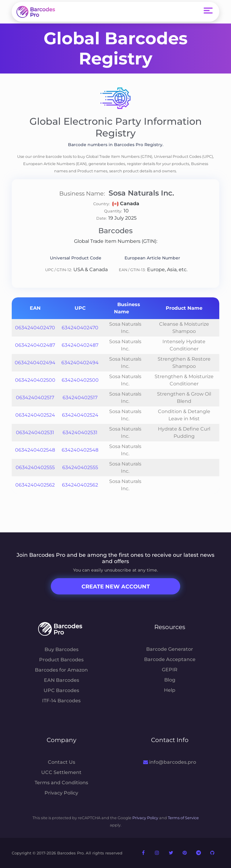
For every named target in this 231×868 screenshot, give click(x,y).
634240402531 (80, 432)
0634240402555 (35, 467)
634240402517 (80, 398)
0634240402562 (35, 485)
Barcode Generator (170, 649)
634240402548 (80, 450)
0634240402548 (35, 450)
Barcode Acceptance (170, 659)
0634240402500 (35, 380)
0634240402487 (35, 345)
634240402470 (80, 328)
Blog (170, 680)
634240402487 (80, 345)
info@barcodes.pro (169, 762)
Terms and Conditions (61, 783)
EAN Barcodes (62, 680)
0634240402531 (35, 432)
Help (170, 690)
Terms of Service (183, 818)
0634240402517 (35, 398)
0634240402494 (35, 363)
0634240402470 (35, 328)
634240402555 (80, 467)
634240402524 (80, 415)
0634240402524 (35, 415)
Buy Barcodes (62, 649)
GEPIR (170, 670)
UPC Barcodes (61, 690)
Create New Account (116, 587)
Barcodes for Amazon (61, 670)
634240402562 (80, 485)
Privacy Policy (61, 793)
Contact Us (62, 762)
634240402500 (80, 380)
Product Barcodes (61, 660)
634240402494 (80, 363)
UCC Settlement (61, 772)
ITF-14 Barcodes (61, 701)
